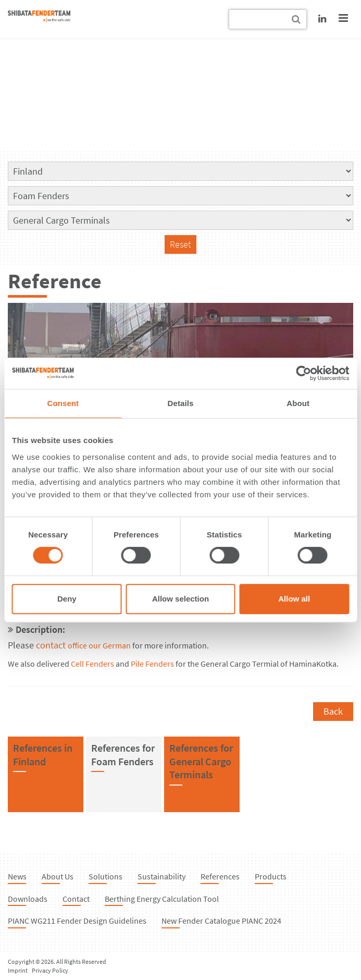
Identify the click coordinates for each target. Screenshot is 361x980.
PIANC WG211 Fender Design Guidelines (77, 921)
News (17, 876)
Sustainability (161, 876)
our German (110, 646)
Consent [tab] (63, 403)
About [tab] (298, 403)
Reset (180, 244)
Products (271, 876)
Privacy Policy (50, 970)
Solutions (105, 876)
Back (333, 711)
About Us (58, 876)
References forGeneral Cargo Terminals (201, 761)
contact (62, 645)
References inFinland (43, 755)
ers (109, 664)
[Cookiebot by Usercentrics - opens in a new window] (303, 373)
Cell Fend (86, 664)
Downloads (28, 899)
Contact (76, 899)
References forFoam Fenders (123, 755)
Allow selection (180, 599)
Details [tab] (181, 403)
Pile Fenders (152, 664)
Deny (67, 599)
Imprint (18, 970)
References (220, 876)
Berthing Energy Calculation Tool (162, 899)
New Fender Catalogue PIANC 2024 (221, 921)
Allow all (294, 599)
